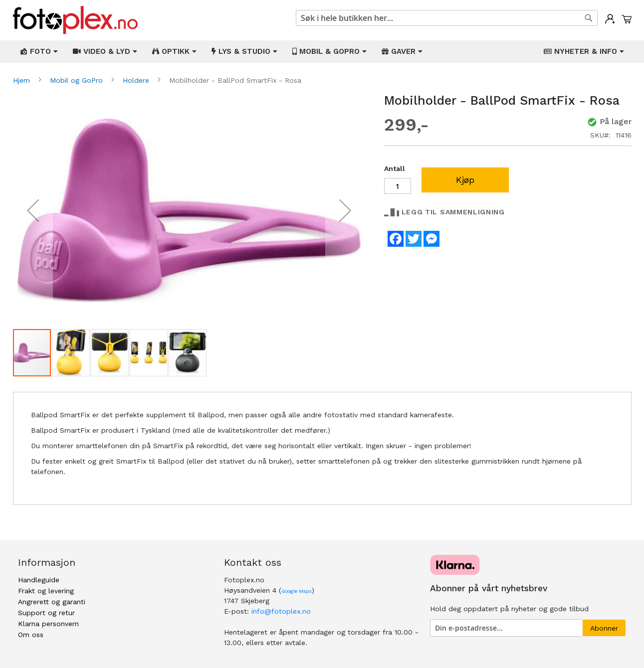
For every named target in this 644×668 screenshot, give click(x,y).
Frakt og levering (46, 591)
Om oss (31, 635)
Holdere (137, 80)
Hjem (23, 80)
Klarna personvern (48, 624)
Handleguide (39, 580)
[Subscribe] (604, 628)
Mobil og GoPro (78, 80)
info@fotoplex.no (281, 611)
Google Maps (297, 591)
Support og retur (46, 613)
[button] (33, 211)
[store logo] (75, 20)
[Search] (589, 18)
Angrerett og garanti (52, 602)
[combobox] (447, 18)
